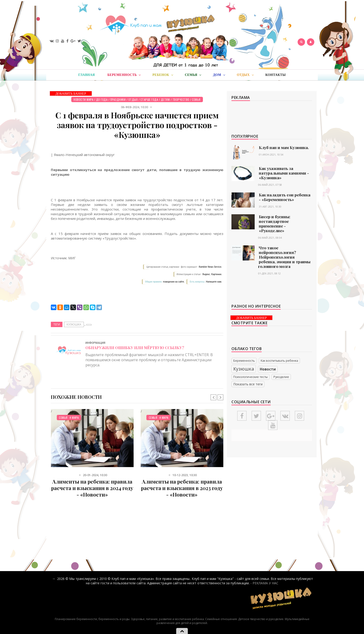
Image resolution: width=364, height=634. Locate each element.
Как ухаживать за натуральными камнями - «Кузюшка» (284, 173)
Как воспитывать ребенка (279, 361)
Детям (165, 99)
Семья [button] (193, 75)
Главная (86, 75)
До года (102, 99)
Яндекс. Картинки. (212, 274)
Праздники (118, 99)
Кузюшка (74, 324)
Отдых (133, 99)
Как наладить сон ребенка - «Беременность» (285, 197)
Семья (196, 99)
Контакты (276, 75)
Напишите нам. (214, 282)
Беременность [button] (124, 75)
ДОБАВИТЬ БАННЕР (71, 94)
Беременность (244, 361)
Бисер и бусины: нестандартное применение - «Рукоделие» (275, 224)
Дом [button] (219, 75)
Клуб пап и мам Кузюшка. (284, 147)
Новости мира (83, 99)
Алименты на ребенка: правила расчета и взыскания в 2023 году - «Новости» (182, 488)
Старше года (149, 99)
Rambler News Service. (211, 267)
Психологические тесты (250, 377)
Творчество (181, 99)
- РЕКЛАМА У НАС (264, 583)
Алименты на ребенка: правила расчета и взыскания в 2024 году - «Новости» (92, 488)
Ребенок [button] (163, 75)
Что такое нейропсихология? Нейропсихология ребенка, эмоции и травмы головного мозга (284, 257)
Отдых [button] (245, 75)
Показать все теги (248, 384)
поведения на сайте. (173, 282)
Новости (268, 369)
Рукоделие (281, 377)
